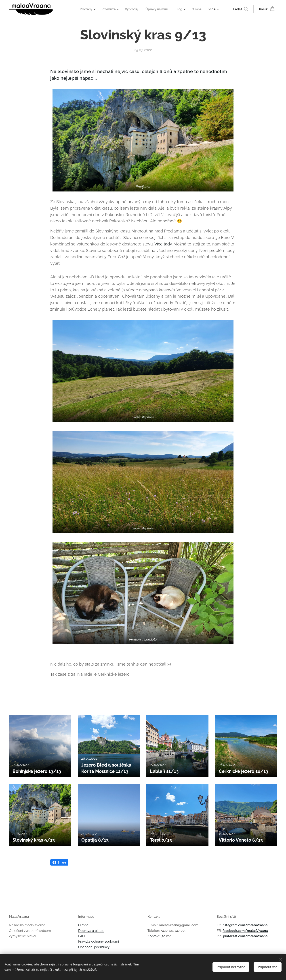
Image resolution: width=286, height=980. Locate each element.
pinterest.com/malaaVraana (245, 936)
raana (263, 931)
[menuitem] (82, 9)
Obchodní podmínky (94, 947)
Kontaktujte (157, 936)
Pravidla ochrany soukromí (99, 941)
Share (59, 862)
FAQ (81, 936)
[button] (240, 9)
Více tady (163, 244)
